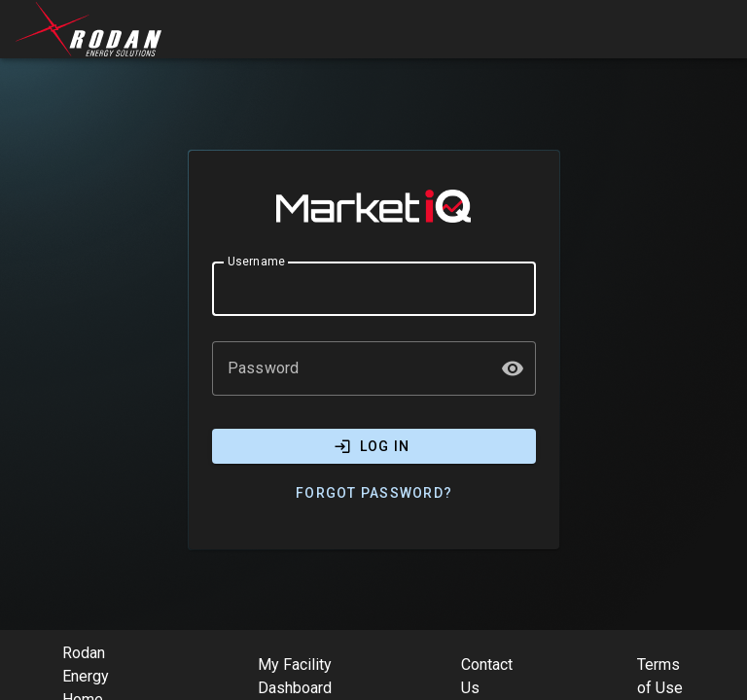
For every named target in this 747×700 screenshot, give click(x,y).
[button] (513, 368)
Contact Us (487, 676)
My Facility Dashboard (295, 676)
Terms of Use (660, 676)
